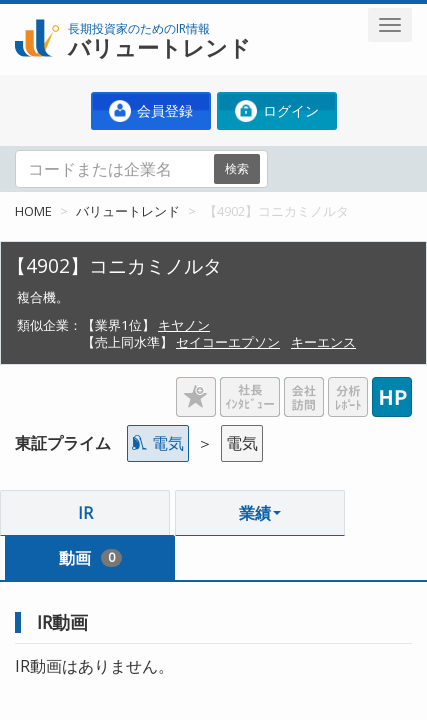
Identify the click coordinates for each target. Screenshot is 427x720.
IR (85, 513)
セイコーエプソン (228, 342)
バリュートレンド (128, 211)
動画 (90, 558)
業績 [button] (260, 513)
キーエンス (323, 342)
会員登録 (151, 111)
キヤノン (184, 325)
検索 (237, 168)
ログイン (277, 111)
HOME (33, 211)
